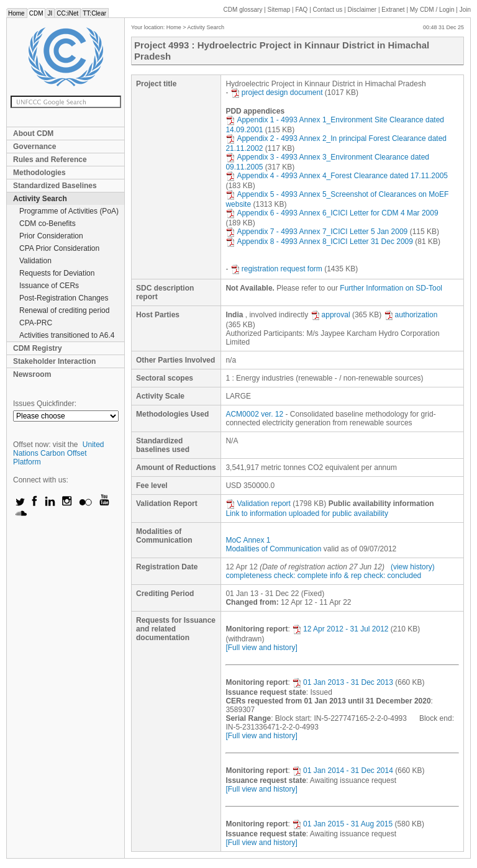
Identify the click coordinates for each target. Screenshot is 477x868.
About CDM (33, 133)
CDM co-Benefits (48, 224)
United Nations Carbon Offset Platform (59, 453)
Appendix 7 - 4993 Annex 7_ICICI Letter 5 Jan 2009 (316, 232)
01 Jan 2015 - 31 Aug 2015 (342, 824)
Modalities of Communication (273, 549)
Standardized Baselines (55, 186)
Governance (34, 147)
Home (16, 13)
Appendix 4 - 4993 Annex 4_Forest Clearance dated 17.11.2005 (337, 176)
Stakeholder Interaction (54, 361)
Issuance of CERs (49, 286)
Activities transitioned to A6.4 (67, 335)
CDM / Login (433, 10)
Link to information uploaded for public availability (307, 513)
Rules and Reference (50, 160)
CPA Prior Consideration (59, 248)
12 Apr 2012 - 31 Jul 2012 (340, 629)
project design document (277, 93)
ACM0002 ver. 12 (254, 414)
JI (50, 13)
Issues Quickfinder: (45, 404)
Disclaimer (362, 10)
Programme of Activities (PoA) (69, 211)
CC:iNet (67, 13)
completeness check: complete (276, 576)
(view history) (413, 567)
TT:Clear (94, 13)
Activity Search (40, 199)
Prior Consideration (51, 236)
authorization (411, 315)
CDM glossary (243, 10)
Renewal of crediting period (64, 310)
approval (330, 315)
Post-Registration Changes (64, 298)
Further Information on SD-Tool (391, 288)
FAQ (301, 10)
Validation (35, 261)
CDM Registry (38, 348)
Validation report (258, 504)
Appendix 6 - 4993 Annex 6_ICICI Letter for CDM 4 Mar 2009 (332, 213)
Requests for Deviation (57, 273)
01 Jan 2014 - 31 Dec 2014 (343, 771)
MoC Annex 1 (248, 540)
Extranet (393, 10)
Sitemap (279, 10)
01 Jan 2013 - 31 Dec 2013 (343, 682)
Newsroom (32, 374)
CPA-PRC (36, 323)
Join (465, 10)
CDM (36, 13)
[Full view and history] (261, 648)
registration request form (276, 269)
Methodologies (39, 173)
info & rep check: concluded (375, 576)
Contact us (328, 10)
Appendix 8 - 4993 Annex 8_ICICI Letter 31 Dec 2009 (319, 242)
